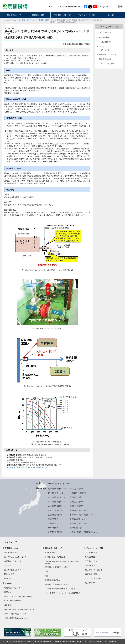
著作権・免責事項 (25, 641)
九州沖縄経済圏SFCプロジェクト (17, 618)
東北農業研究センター (57, 493)
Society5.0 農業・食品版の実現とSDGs (19, 609)
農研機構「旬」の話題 (94, 570)
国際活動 (8, 579)
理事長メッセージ (11, 552)
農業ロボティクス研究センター (82, 515)
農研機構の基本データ (13, 561)
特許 (46, 576)
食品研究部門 (53, 528)
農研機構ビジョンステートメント (17, 570)
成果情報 (8, 605)
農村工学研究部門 (55, 510)
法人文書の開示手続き (43, 641)
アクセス (8, 565)
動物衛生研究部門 (77, 506)
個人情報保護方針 (111, 641)
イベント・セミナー (93, 579)
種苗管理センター (77, 528)
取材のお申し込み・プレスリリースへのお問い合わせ (27, 467)
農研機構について (14, 15)
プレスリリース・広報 (87, 15)
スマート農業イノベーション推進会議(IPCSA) (62, 593)
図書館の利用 (9, 574)
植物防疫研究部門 (77, 502)
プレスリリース (32, 20)
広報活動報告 (90, 557)
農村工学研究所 (44, 20)
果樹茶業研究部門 (55, 532)
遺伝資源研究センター (78, 519)
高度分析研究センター (78, 523)
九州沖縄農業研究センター (58, 506)
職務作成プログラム (52, 580)
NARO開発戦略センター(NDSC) (60, 484)
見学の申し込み (91, 565)
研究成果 (8, 592)
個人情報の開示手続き (93, 641)
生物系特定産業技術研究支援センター (84, 532)
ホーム (6, 20)
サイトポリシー (9, 641)
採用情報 (111, 15)
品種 (46, 571)
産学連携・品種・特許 (63, 15)
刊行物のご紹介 (91, 561)
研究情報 (8, 583)
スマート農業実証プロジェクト (16, 614)
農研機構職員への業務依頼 (55, 557)
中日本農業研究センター (57, 497)
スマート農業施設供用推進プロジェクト (60, 589)
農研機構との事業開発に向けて (57, 567)
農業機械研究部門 (55, 515)
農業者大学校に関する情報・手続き (68, 641)
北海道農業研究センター (57, 489)
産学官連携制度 (51, 552)
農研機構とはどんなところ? (15, 557)
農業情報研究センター (78, 510)
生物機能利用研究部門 (78, 493)
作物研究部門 (53, 519)
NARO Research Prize (13, 601)
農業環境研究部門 (77, 497)
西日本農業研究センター (57, 502)
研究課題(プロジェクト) (13, 588)
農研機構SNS (90, 583)
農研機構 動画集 (91, 574)
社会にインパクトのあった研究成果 (18, 596)
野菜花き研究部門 (77, 489)
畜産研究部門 (53, 523)
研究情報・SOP (38, 15)
